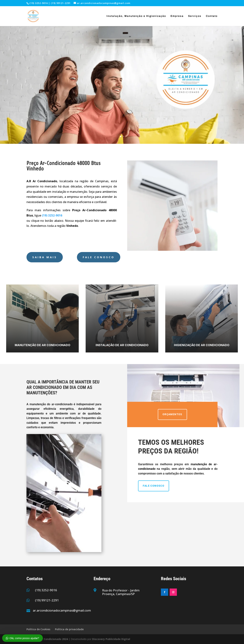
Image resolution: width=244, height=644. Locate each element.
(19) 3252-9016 (46, 590)
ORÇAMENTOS (172, 414)
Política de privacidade (69, 629)
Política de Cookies (38, 629)
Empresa (177, 16)
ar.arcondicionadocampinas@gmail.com (62, 610)
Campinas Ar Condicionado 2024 (47, 639)
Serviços (195, 16)
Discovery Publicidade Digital (111, 639)
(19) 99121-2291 (47, 600)
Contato (212, 16)
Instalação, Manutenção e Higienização (136, 16)
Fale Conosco (99, 257)
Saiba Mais (45, 257)
